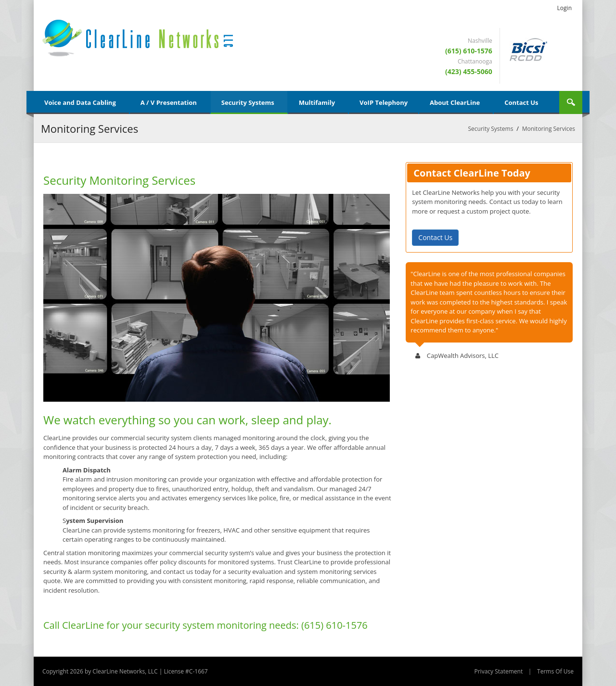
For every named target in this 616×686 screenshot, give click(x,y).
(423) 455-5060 (469, 71)
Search (571, 102)
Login (565, 8)
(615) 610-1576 (469, 51)
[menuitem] (82, 102)
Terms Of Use (555, 671)
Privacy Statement (498, 671)
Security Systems (491, 129)
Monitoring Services (549, 129)
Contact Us (435, 237)
